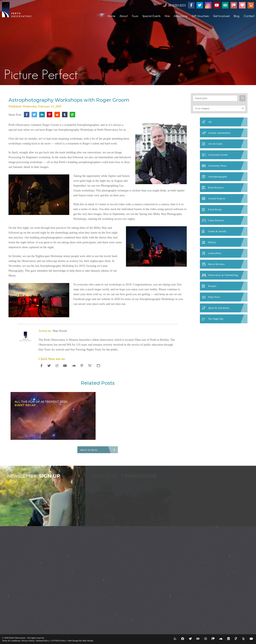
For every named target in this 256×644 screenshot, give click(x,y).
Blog (237, 16)
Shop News (214, 297)
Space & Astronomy (219, 308)
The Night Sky (216, 319)
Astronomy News (217, 166)
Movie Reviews (216, 264)
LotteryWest (214, 253)
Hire (167, 16)
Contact (249, 16)
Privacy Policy (28, 641)
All (210, 122)
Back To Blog (89, 450)
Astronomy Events (218, 155)
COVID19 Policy (59, 641)
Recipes (212, 286)
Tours (135, 16)
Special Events (151, 16)
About (124, 16)
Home (111, 16)
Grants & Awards (217, 231)
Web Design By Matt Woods (81, 641)
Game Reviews (216, 220)
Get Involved (221, 16)
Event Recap (215, 209)
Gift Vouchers (200, 16)
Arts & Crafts (215, 144)
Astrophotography (218, 177)
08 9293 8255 (175, 5)
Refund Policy (43, 641)
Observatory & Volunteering (223, 275)
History (212, 242)
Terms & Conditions (11, 641)
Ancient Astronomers (219, 133)
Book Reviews (216, 187)
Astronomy (181, 16)
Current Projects (217, 198)
